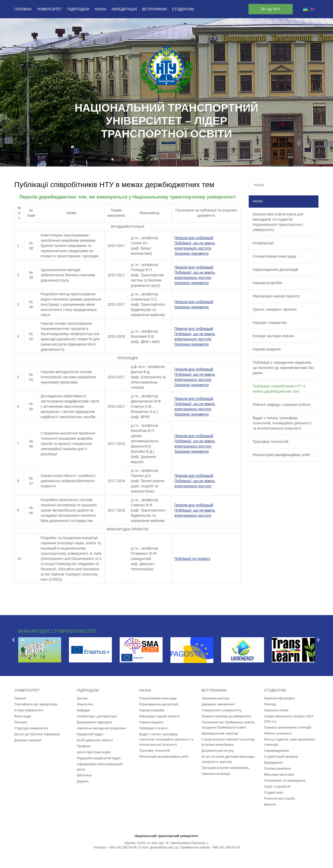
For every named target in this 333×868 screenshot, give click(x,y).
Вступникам (154, 9)
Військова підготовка (279, 775)
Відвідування (273, 763)
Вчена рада (23, 716)
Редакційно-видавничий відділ (99, 758)
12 (187, 160)
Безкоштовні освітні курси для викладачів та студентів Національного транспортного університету (278, 222)
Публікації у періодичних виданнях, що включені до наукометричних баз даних (283, 368)
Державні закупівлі (28, 740)
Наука (100, 9)
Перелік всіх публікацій (194, 238)
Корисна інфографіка (279, 698)
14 (200, 160)
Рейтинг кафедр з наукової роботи (282, 405)
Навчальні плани (276, 710)
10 (173, 160)
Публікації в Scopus (153, 728)
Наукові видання (267, 349)
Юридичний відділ (90, 734)
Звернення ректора (216, 698)
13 (194, 160)
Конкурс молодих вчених (273, 336)
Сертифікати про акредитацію (36, 704)
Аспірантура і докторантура (97, 716)
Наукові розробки (267, 283)
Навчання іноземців (216, 774)
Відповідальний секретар (220, 733)
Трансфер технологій (270, 442)
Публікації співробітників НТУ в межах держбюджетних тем (279, 389)
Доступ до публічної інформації (37, 734)
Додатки (83, 781)
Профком (84, 746)
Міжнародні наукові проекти (276, 296)
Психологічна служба (279, 799)
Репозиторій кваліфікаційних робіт (281, 455)
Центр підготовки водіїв (94, 752)
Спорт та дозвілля (277, 787)
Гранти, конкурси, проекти (275, 309)
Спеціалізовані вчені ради (274, 256)
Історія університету (29, 710)
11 (180, 160)
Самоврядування (276, 751)
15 (207, 160)
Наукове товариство (270, 323)
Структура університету (31, 728)
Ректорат (21, 722)
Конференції (263, 243)
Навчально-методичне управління (101, 728)
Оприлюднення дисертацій (275, 270)
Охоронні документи (191, 253)
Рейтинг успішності (278, 733)
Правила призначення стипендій (288, 727)
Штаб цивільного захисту (95, 740)
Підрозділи (78, 9)
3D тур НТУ (271, 9)
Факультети (85, 704)
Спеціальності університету (222, 710)
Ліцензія (20, 698)
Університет (49, 9)
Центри (82, 698)
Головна (23, 9)
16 (214, 160)
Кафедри (83, 710)
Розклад (270, 704)
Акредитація (124, 9)
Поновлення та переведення (285, 781)
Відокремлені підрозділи (94, 722)
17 (221, 160)
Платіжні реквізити (277, 769)
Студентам (183, 9)
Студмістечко (274, 793)
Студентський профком (281, 757)
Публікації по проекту (192, 559)
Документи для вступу (218, 751)
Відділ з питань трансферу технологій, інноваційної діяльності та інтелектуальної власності (282, 423)
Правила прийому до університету (226, 716)
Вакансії (270, 805)
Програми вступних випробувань (225, 768)
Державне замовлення (218, 704)
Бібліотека (84, 775)
